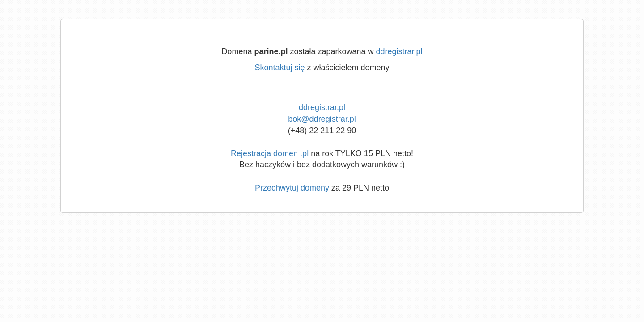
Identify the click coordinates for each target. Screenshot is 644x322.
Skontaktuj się (280, 68)
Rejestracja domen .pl (270, 153)
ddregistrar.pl (399, 51)
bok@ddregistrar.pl (322, 119)
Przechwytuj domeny (292, 188)
